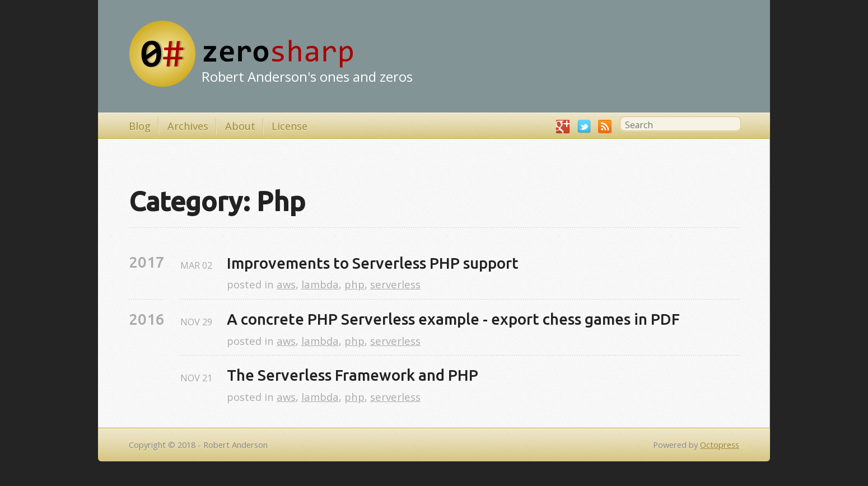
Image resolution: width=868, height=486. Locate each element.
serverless (395, 284)
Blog (140, 126)
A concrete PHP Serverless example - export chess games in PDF (453, 319)
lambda (320, 284)
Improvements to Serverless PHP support (373, 263)
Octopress (720, 445)
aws (286, 284)
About (240, 126)
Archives (188, 126)
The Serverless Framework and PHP (353, 375)
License (290, 126)
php (354, 284)
